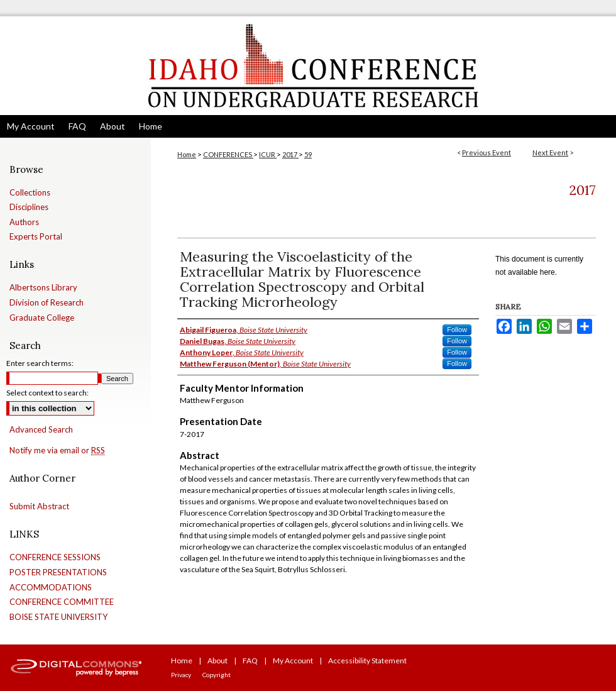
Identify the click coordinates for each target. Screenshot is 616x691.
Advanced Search (41, 429)
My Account (293, 661)
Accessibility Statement (367, 661)
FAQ (250, 661)
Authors (24, 222)
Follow (457, 329)
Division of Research (47, 303)
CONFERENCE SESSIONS (55, 557)
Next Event (550, 152)
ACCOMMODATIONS (51, 588)
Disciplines (29, 207)
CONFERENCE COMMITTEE (62, 602)
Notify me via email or (57, 451)
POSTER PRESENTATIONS (58, 572)
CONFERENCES (228, 154)
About (217, 661)
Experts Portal (36, 237)
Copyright (217, 675)
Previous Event (487, 152)
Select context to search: (47, 393)
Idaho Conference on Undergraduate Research (308, 66)
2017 (290, 154)
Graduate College (42, 318)
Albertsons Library (43, 288)
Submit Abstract (39, 506)
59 (308, 154)
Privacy (181, 675)
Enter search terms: (40, 363)
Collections (30, 193)
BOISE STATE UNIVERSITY (58, 617)
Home (187, 154)
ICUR (268, 154)
